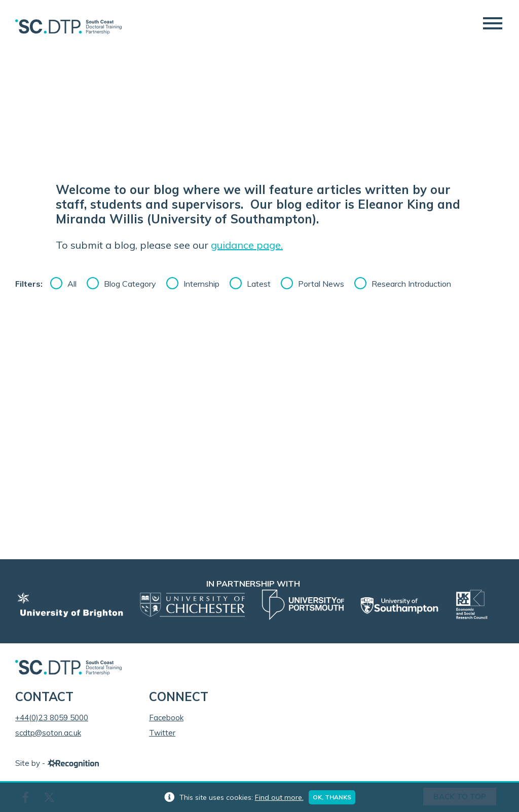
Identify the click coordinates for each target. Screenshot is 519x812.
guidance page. (247, 245)
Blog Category (130, 284)
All (72, 284)
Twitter (162, 733)
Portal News (321, 284)
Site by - (57, 763)
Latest (259, 284)
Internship (201, 284)
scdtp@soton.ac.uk (48, 733)
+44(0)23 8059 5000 (52, 718)
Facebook (166, 718)
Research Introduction (411, 284)
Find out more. (279, 797)
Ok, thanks (332, 797)
